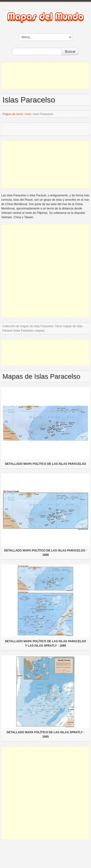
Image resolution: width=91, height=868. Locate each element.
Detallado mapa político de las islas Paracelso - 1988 (46, 553)
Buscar (70, 51)
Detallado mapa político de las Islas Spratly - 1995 (45, 734)
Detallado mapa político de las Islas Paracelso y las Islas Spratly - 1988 (45, 643)
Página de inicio (13, 114)
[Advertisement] (45, 76)
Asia (28, 114)
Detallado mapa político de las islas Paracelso (45, 464)
